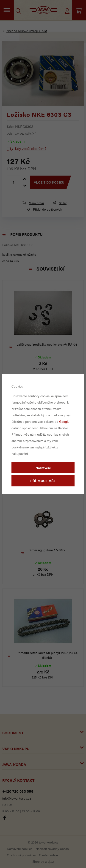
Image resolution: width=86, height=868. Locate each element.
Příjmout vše (43, 481)
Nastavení (43, 468)
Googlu (64, 421)
